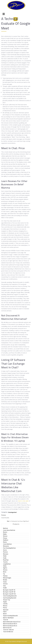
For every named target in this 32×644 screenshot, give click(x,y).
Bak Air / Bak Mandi (8, 618)
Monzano (6, 554)
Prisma (5, 608)
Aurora (5, 550)
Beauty (5, 532)
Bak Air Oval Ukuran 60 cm (10, 624)
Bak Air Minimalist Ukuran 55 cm (12, 622)
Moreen (5, 606)
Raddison (6, 540)
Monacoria (6, 546)
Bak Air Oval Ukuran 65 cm (10, 626)
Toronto (5, 562)
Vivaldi (5, 588)
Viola (4, 586)
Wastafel (6, 610)
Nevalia (5, 580)
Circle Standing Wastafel (10, 596)
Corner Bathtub (7, 544)
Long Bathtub (7, 564)
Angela (5, 602)
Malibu (5, 534)
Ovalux (5, 582)
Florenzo (5, 552)
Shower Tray (7, 600)
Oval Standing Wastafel (10, 598)
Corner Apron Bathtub (9, 530)
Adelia (5, 566)
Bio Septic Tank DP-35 (9, 590)
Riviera (5, 542)
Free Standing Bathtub (9, 548)
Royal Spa (6, 560)
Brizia (5, 572)
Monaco (5, 536)
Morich (5, 614)
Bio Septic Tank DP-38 (9, 592)
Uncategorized (12, 512)
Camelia (5, 604)
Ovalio (5, 558)
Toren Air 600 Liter (8, 632)
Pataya (5, 538)
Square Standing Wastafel (10, 616)
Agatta (5, 568)
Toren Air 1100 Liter (8, 630)
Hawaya (5, 576)
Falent (5, 612)
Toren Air (6, 620)
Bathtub (5, 528)
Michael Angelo (7, 578)
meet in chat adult (23, 501)
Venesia (5, 584)
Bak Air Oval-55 (7, 628)
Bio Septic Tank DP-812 (9, 594)
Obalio (5, 556)
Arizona (5, 570)
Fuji (4, 574)
